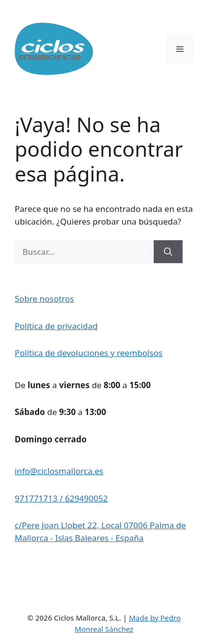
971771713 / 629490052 (61, 498)
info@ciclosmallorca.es (59, 471)
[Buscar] (168, 252)
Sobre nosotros (44, 299)
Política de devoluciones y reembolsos (89, 353)
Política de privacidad (56, 326)
